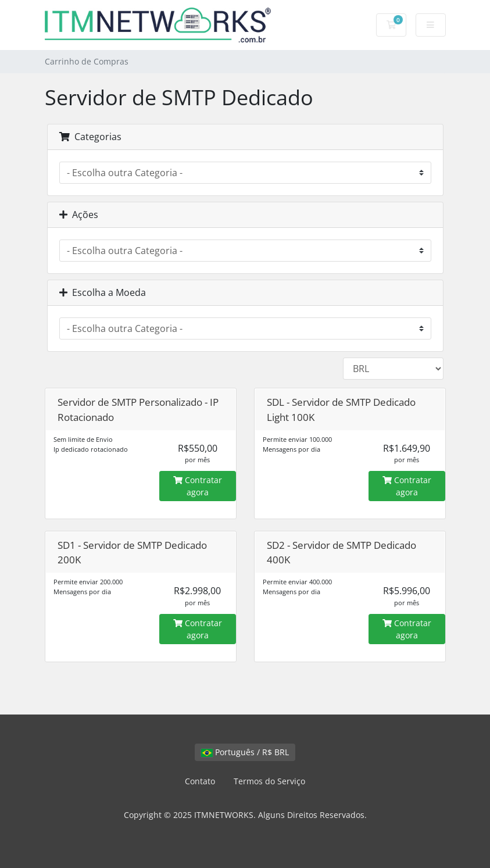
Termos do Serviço (269, 781)
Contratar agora (198, 486)
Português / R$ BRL (245, 752)
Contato (200, 781)
